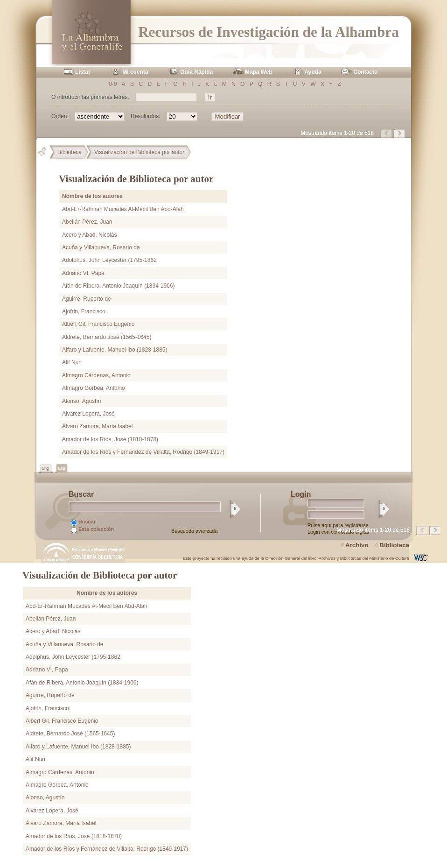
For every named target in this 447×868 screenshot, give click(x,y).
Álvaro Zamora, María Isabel (97, 426)
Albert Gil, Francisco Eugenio (98, 324)
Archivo (357, 545)
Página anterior (387, 134)
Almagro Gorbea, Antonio (94, 388)
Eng (46, 468)
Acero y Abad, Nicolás (89, 235)
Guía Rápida (196, 72)
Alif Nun (72, 362)
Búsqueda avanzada (194, 531)
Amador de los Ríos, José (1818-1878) (110, 439)
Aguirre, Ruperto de (87, 299)
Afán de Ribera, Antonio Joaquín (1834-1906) (119, 286)
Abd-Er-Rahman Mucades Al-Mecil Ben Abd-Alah (123, 209)
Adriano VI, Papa (83, 273)
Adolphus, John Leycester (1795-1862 (109, 260)
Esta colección (92, 530)
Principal (46, 152)
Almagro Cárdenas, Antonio (96, 375)
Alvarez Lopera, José (88, 414)
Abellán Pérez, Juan (87, 222)
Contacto (365, 72)
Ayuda (313, 72)
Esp (62, 468)
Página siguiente (400, 134)
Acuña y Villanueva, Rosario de (101, 247)
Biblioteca (70, 152)
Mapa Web (259, 72)
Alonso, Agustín (81, 401)
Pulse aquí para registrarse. (339, 525)
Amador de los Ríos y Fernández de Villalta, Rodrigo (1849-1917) (143, 452)
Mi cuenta (135, 72)
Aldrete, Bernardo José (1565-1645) (107, 337)
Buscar (83, 522)
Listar (83, 72)
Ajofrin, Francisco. (84, 311)
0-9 (113, 84)
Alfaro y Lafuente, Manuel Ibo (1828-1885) (115, 350)
